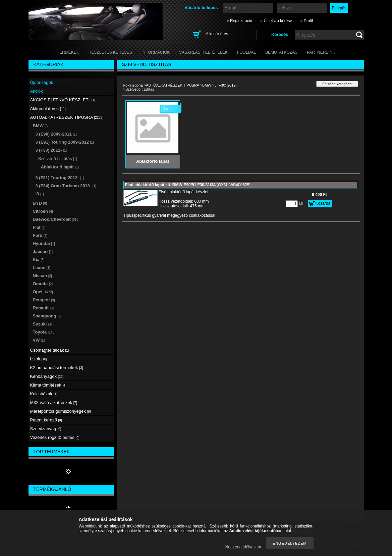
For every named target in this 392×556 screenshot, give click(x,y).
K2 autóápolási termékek (57, 368)
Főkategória (133, 85)
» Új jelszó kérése (276, 21)
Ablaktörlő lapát (60, 167)
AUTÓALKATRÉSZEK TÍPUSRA (173, 85)
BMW (207, 85)
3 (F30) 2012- (226, 85)
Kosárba (323, 203)
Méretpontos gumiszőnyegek (61, 411)
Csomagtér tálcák (50, 350)
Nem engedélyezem (243, 547)
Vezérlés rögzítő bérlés (55, 437)
